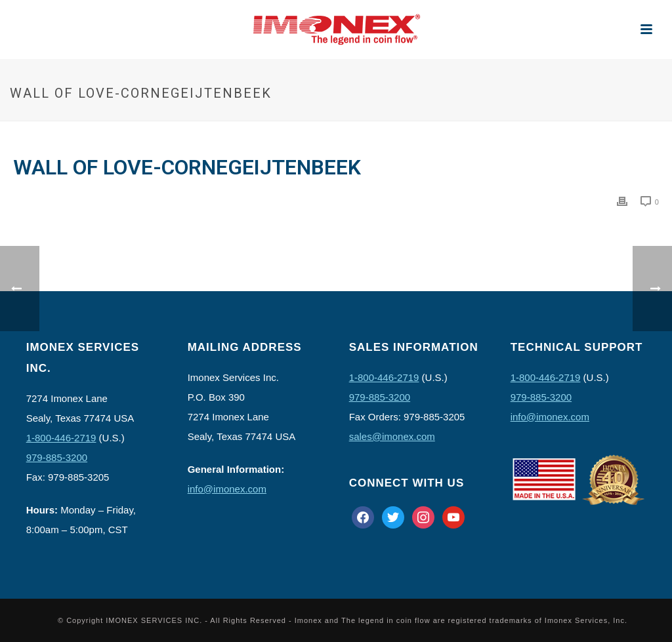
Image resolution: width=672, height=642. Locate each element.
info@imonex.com (227, 489)
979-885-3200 (57, 457)
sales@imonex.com (392, 436)
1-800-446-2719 (61, 438)
